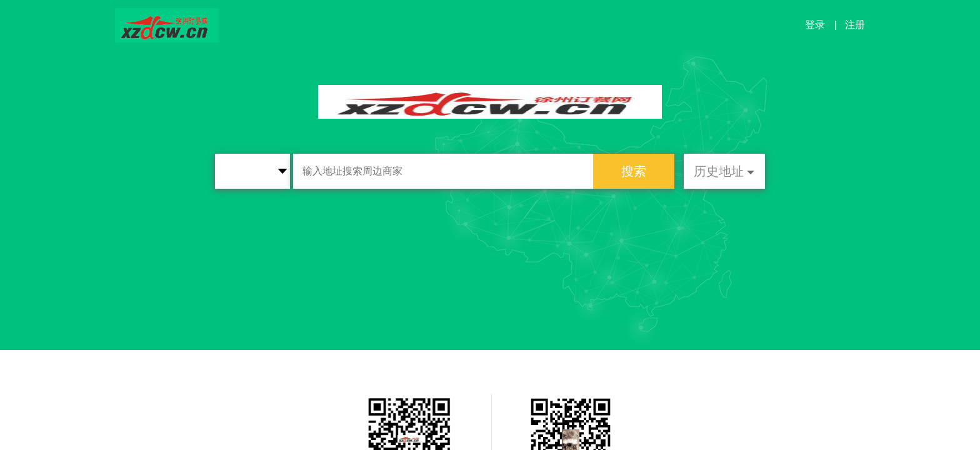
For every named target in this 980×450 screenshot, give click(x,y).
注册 (855, 25)
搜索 (634, 171)
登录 (815, 25)
